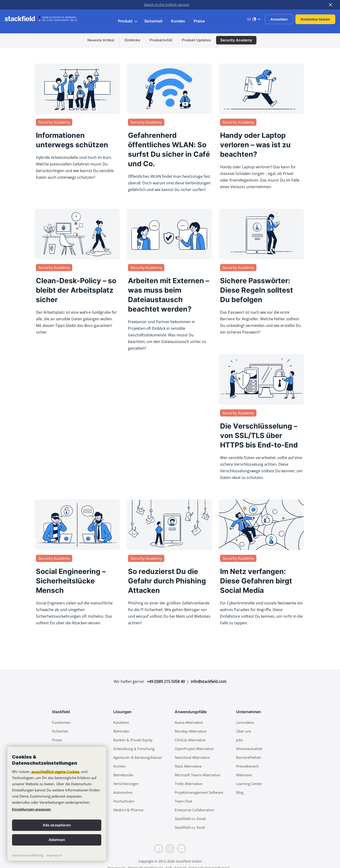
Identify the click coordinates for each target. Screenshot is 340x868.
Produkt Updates (196, 40)
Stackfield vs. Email (190, 819)
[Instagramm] (170, 849)
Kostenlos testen (315, 19)
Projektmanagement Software (199, 792)
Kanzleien (121, 722)
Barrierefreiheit (249, 757)
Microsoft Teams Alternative (197, 775)
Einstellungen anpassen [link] (32, 809)
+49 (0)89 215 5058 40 (166, 681)
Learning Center (249, 784)
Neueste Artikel (101, 40)
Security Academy (236, 40)
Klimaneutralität (249, 749)
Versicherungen (126, 784)
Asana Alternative (189, 722)
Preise (199, 21)
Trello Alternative (189, 784)
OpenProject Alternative (194, 749)
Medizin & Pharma (128, 810)
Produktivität (161, 40)
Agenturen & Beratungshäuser (138, 757)
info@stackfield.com (209, 681)
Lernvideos (245, 722)
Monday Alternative (191, 731)
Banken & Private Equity (133, 740)
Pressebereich (247, 766)
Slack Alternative (188, 766)
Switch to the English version (167, 5)
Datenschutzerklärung (28, 855)
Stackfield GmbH (189, 861)
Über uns (244, 731)
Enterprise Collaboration (194, 810)
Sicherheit (153, 21)
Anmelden (279, 19)
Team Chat (183, 801)
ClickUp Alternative (190, 740)
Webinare (244, 775)
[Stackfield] (22, 19)
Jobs (240, 740)
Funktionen (61, 722)
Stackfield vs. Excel (190, 827)
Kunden (178, 21)
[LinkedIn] (181, 849)
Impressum (54, 855)
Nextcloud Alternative (192, 757)
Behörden (121, 731)
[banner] (57, 804)
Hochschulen (124, 801)
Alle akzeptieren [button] (57, 825)
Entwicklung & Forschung (134, 749)
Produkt (128, 21)
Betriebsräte (123, 775)
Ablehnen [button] (57, 840)
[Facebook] (159, 849)
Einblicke (132, 40)
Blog (240, 792)
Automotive (123, 792)
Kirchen (119, 766)
